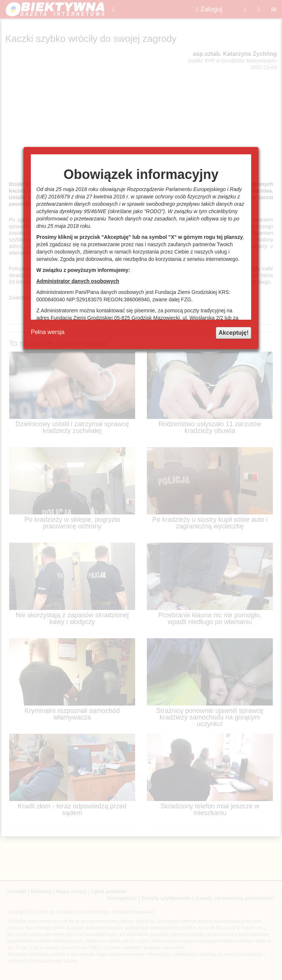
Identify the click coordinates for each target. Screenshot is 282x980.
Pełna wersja (48, 332)
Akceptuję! (234, 333)
